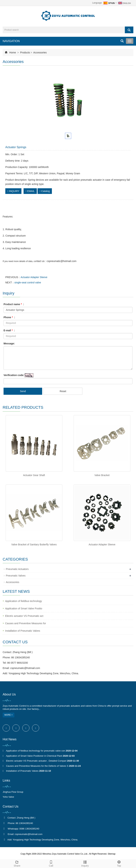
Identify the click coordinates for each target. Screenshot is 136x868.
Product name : (14, 304)
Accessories (40, 53)
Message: (9, 343)
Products (25, 53)
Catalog (45, 191)
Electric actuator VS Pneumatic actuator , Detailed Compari (36, 761)
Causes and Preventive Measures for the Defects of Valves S (37, 766)
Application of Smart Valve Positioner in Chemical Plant (34, 756)
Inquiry (85, 863)
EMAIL (30, 191)
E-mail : (9, 330)
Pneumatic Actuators (17, 569)
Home (13, 53)
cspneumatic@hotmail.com (25, 668)
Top (119, 863)
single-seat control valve (28, 282)
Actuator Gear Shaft (34, 475)
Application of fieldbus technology (24, 601)
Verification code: (14, 375)
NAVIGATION (11, 41)
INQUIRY (13, 191)
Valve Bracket (102, 475)
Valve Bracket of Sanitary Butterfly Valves (34, 544)
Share (17, 863)
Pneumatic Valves (16, 576)
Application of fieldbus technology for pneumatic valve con (35, 751)
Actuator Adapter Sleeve (34, 277)
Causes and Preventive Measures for (25, 623)
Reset (63, 391)
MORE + (8, 715)
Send (23, 391)
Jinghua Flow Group (13, 792)
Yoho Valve (8, 797)
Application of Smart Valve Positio (24, 608)
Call (51, 863)
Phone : (9, 317)
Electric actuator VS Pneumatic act (24, 616)
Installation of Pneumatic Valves (23, 631)
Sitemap (112, 854)
